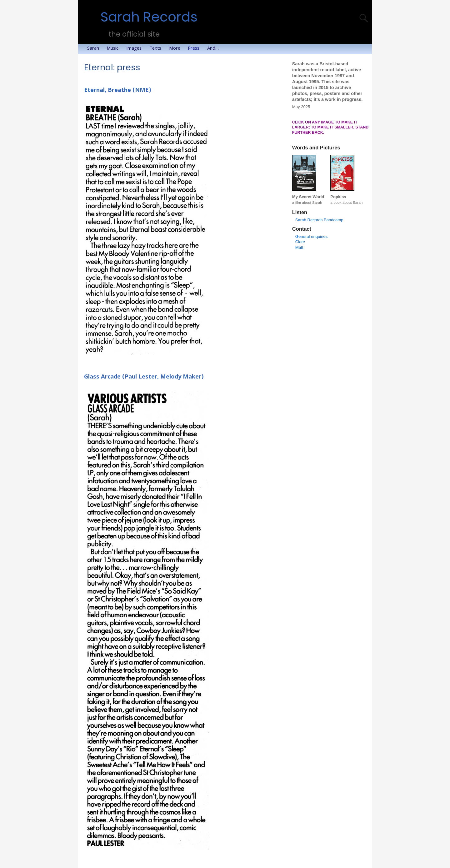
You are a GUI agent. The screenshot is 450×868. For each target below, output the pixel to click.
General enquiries (311, 236)
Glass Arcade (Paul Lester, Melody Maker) (144, 377)
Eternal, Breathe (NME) (118, 91)
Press (195, 49)
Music (114, 49)
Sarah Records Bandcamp (319, 220)
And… (215, 49)
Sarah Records (149, 17)
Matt (299, 247)
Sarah (95, 49)
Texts (157, 49)
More (177, 49)
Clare (300, 242)
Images (136, 49)
